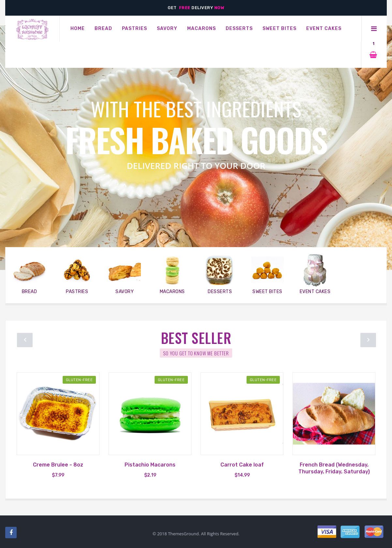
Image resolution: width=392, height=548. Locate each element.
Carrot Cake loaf (242, 465)
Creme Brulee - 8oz (58, 465)
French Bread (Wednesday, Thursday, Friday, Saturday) (334, 468)
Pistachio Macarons (150, 465)
